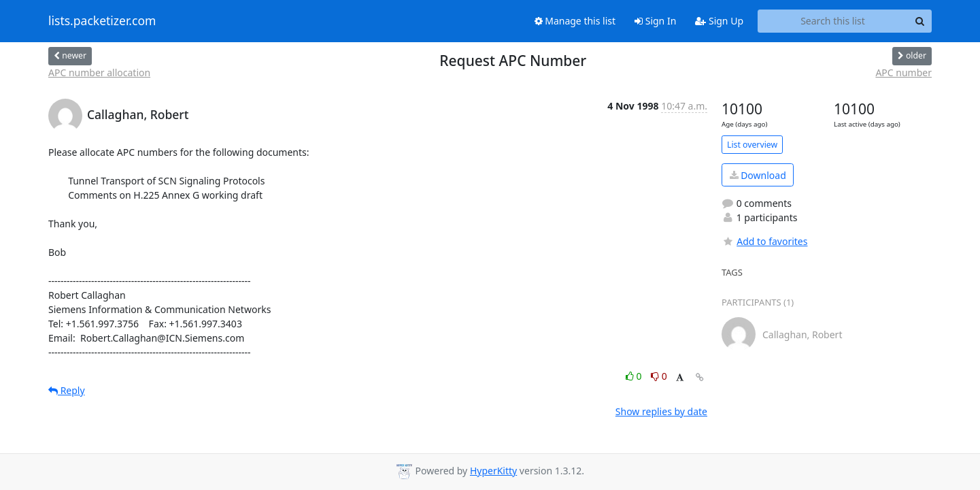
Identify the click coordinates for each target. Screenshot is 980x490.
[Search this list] (833, 21)
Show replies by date (661, 411)
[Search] (919, 21)
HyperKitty (493, 471)
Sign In (655, 21)
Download (758, 175)
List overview (752, 145)
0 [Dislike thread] (659, 376)
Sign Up (719, 21)
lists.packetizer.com (102, 21)
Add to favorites (764, 241)
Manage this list (575, 21)
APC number (903, 72)
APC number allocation (99, 72)
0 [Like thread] (635, 376)
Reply (67, 390)
